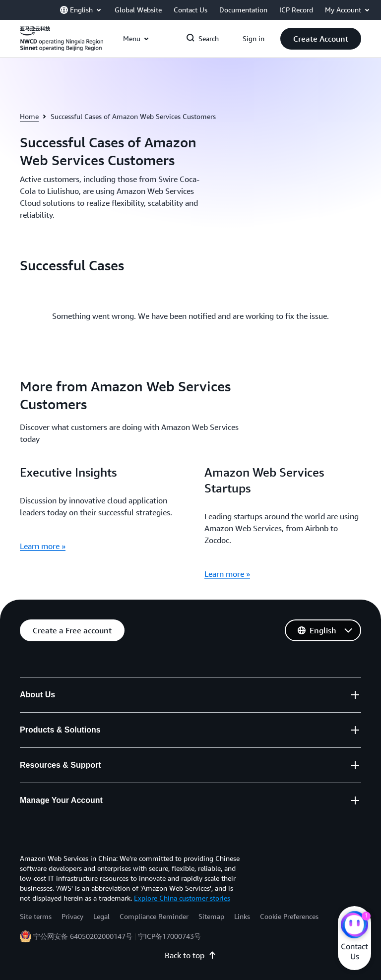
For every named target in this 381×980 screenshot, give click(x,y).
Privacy (72, 916)
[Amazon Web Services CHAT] (354, 926)
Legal (101, 916)
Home (29, 116)
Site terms (36, 916)
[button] (321, 39)
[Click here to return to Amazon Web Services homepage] (62, 44)
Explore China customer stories (182, 898)
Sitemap (211, 916)
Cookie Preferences (289, 916)
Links (242, 916)
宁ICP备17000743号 (169, 936)
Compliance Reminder (154, 916)
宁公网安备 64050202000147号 (83, 936)
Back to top (190, 955)
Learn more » (43, 546)
